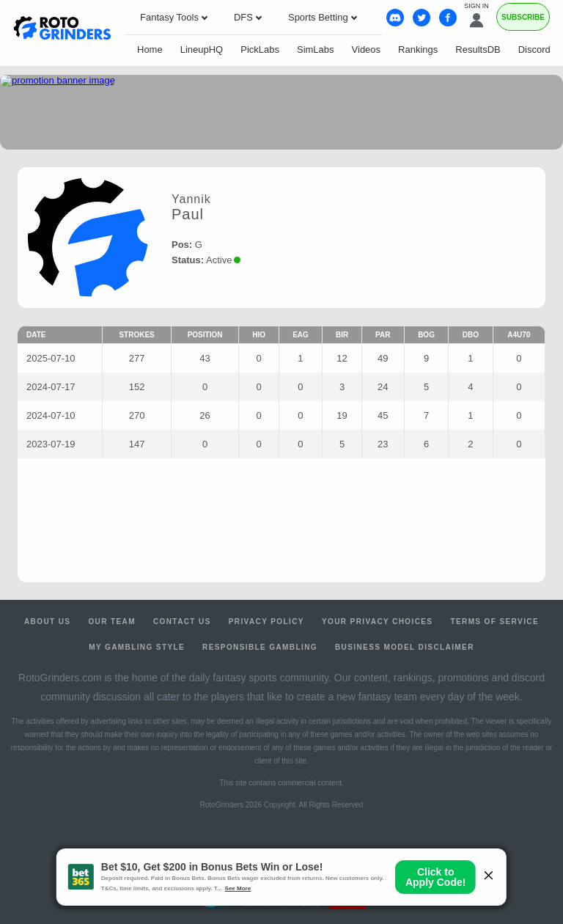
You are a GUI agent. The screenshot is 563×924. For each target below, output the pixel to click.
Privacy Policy (266, 621)
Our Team (112, 621)
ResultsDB (478, 49)
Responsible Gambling (260, 647)
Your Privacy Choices (378, 621)
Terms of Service (494, 621)
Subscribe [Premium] (523, 17)
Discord (534, 49)
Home (150, 49)
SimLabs (316, 49)
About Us (47, 621)
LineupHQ (202, 49)
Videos (367, 49)
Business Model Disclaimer (405, 647)
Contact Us (182, 621)
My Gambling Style (137, 647)
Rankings (418, 49)
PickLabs (260, 49)
